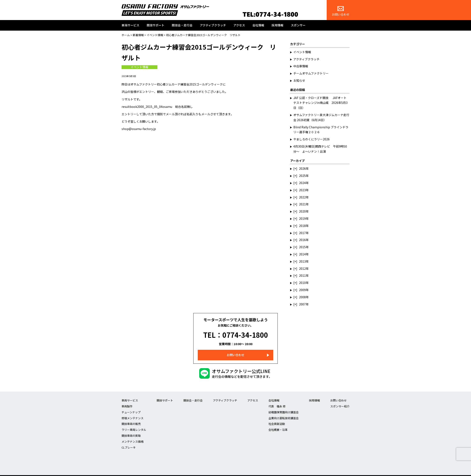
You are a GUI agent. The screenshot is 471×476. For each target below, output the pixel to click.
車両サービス (130, 25)
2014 (302, 254)
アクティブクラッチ (213, 25)
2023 (302, 190)
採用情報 (277, 25)
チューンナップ (131, 407)
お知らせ (299, 80)
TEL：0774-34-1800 (236, 332)
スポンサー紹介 (340, 401)
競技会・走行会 (182, 25)
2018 (302, 226)
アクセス (239, 25)
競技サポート (156, 25)
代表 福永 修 (277, 401)
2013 (302, 261)
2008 (302, 297)
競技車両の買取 (131, 430)
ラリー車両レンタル (134, 424)
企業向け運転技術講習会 (284, 412)
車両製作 (127, 401)
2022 (302, 197)
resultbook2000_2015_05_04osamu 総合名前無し (157, 107)
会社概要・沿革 (278, 424)
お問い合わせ (341, 11)
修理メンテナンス (133, 412)
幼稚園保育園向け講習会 (284, 407)
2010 (302, 283)
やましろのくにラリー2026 (311, 139)
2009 (302, 290)
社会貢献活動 (277, 418)
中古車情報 (301, 66)
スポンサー (298, 25)
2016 (302, 240)
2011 (302, 275)
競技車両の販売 (131, 418)
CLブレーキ (129, 442)
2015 (302, 247)
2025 (302, 176)
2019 (302, 218)
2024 (302, 183)
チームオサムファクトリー (311, 73)
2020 (302, 211)
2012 (302, 269)
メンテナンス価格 (133, 436)
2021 (302, 204)
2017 (302, 233)
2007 (302, 304)
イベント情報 (139, 67)
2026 (302, 168)
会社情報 (258, 25)
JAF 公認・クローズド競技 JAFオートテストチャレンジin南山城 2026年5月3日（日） (320, 103)
